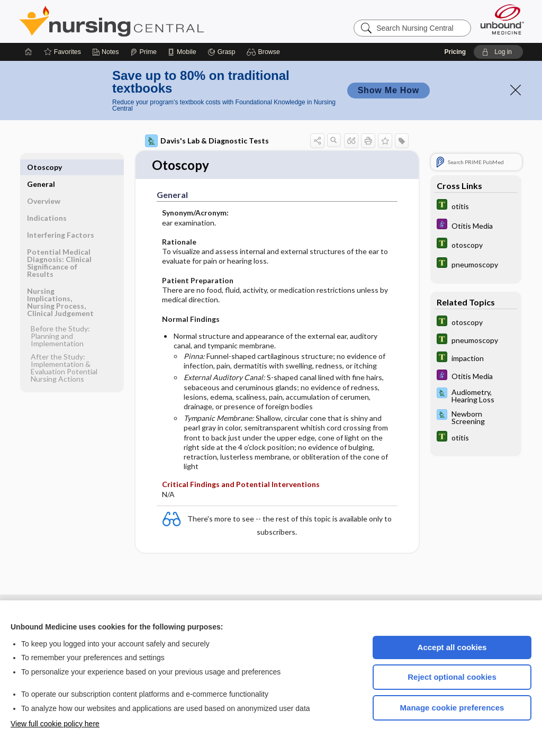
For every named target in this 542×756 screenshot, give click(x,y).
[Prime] (143, 52)
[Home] (29, 52)
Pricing (455, 52)
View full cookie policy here (55, 724)
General (41, 167)
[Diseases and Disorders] (476, 225)
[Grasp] (222, 52)
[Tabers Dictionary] (476, 206)
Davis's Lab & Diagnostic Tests (207, 141)
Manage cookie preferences (452, 708)
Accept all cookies (452, 647)
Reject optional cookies (452, 677)
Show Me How (389, 90)
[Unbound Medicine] (502, 19)
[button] (265, 52)
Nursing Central (151, 21)
